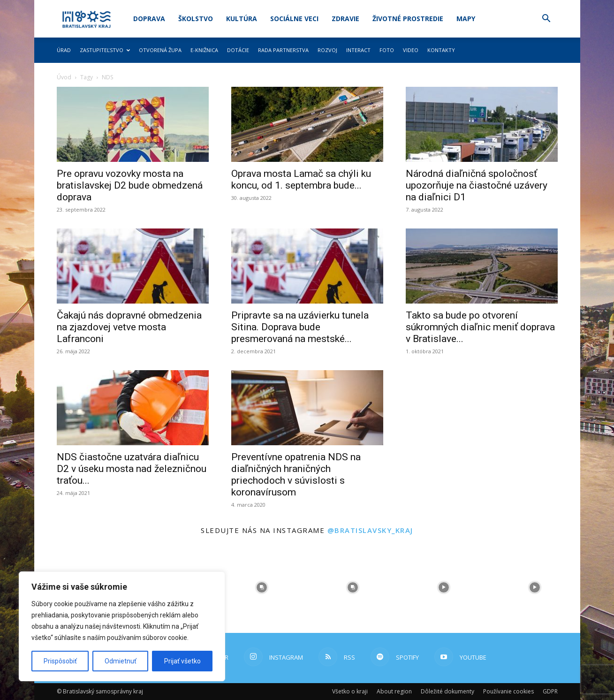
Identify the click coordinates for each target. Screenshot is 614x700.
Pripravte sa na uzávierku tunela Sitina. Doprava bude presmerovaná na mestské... (300, 327)
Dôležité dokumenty (447, 691)
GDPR (550, 691)
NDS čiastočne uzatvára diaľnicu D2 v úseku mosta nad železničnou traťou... (132, 469)
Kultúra (242, 19)
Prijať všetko (182, 661)
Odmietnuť (121, 661)
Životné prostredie (408, 19)
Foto (387, 50)
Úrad (64, 50)
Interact (358, 50)
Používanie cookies (508, 691)
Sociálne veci (294, 19)
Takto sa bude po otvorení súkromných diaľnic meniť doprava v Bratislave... (480, 327)
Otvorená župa (160, 50)
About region (394, 691)
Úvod (64, 77)
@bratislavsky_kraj (370, 530)
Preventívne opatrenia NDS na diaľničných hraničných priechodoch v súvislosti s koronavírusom (296, 475)
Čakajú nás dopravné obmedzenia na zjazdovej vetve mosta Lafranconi (129, 327)
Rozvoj (327, 50)
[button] (546, 19)
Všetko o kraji (350, 691)
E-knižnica (204, 50)
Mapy (466, 19)
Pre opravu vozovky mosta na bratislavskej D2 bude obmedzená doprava (130, 185)
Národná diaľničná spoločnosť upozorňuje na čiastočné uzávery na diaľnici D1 (477, 185)
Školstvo (196, 19)
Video (411, 50)
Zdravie (345, 19)
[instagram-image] (262, 587)
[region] (122, 626)
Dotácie (238, 50)
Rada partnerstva (283, 50)
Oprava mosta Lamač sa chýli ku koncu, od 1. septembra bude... (301, 179)
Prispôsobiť (60, 661)
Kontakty (441, 50)
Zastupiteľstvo (105, 50)
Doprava (149, 19)
